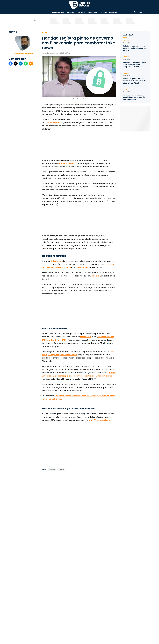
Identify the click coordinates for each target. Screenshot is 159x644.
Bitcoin (104, 12)
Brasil (45, 32)
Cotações (82, 12)
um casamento (83, 267)
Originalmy (56, 261)
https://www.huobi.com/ (100, 420)
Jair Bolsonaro (52, 470)
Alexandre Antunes (23, 54)
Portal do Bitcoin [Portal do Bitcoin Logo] (79, 5)
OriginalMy (61, 470)
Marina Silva (86, 337)
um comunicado (52, 123)
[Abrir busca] (135, 12)
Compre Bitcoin (58, 12)
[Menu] (141, 12)
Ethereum (113, 12)
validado (95, 276)
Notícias (70, 12)
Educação (93, 12)
